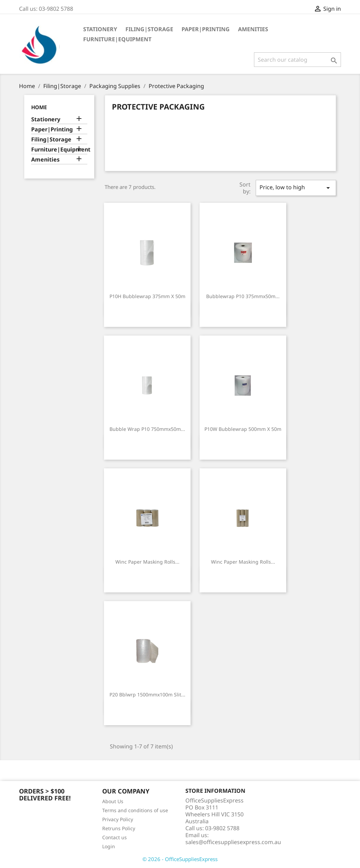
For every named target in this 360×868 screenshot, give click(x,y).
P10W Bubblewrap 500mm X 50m (243, 429)
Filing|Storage (149, 29)
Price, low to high (296, 188)
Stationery (100, 29)
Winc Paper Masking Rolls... (147, 562)
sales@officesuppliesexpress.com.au (233, 842)
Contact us (115, 837)
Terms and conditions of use (135, 810)
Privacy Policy (118, 819)
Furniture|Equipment (117, 39)
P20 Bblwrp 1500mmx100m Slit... (147, 695)
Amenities (253, 29)
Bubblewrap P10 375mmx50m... (243, 296)
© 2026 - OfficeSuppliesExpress (180, 859)
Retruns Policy (119, 828)
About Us (113, 801)
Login (109, 846)
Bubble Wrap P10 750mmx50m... (147, 429)
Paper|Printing (206, 29)
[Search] (297, 60)
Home (39, 107)
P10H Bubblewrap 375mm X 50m (147, 296)
